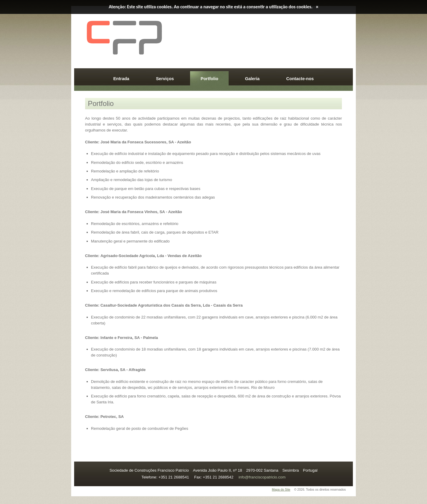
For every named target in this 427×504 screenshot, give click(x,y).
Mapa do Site (281, 489)
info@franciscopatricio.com (262, 477)
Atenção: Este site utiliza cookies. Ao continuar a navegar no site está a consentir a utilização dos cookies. (211, 7)
